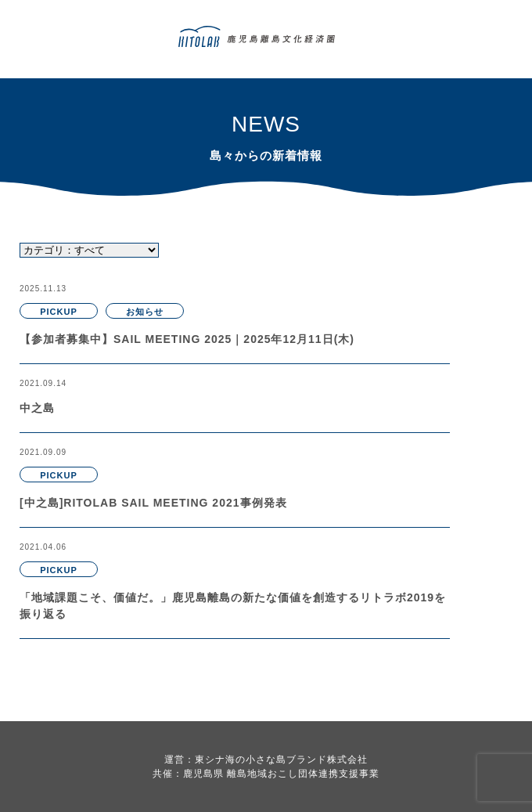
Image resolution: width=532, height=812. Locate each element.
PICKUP (59, 312)
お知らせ (145, 312)
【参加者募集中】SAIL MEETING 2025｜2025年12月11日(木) (187, 339)
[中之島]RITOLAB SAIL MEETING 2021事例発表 (153, 503)
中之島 (37, 408)
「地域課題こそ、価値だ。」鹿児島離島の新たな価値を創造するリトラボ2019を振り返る (233, 606)
